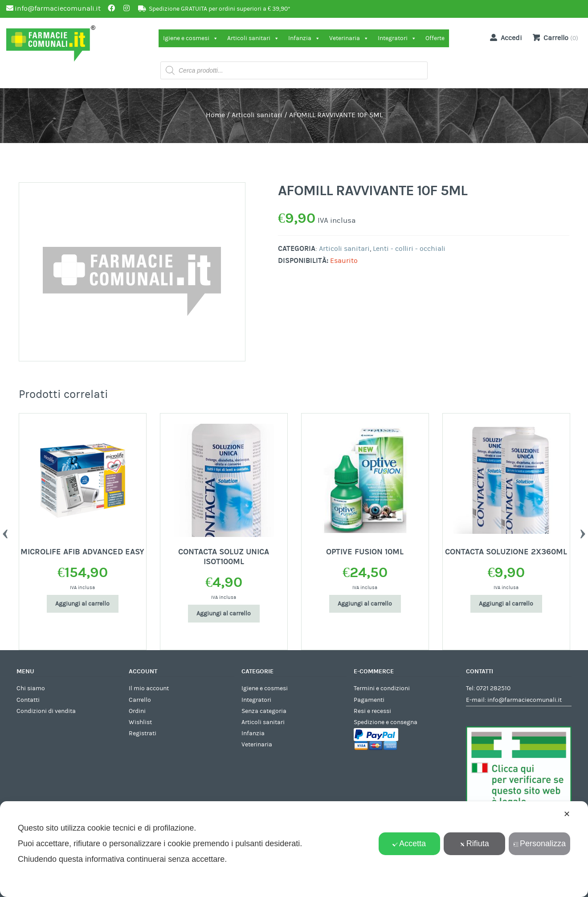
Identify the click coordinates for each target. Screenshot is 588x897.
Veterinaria (349, 38)
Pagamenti (369, 700)
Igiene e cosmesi (191, 38)
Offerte (435, 38)
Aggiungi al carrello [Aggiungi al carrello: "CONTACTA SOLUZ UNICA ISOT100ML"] (224, 614)
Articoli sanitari (253, 38)
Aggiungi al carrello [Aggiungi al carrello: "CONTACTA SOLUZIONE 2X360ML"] (506, 604)
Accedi (504, 37)
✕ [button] (567, 814)
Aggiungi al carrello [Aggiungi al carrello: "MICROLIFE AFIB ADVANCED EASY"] (82, 604)
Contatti (28, 700)
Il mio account (149, 688)
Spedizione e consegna (386, 722)
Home (215, 115)
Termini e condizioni (382, 688)
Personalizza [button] (539, 844)
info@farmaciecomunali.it (525, 700)
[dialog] (294, 849)
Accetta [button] (409, 844)
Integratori (397, 38)
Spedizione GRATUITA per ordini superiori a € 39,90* (220, 9)
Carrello (140, 700)
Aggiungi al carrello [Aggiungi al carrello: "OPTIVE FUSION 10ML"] (365, 604)
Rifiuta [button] (474, 844)
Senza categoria (264, 711)
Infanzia (304, 38)
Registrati (143, 733)
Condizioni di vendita (46, 711)
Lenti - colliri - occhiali (409, 249)
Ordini (137, 711)
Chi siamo (31, 688)
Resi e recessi (372, 711)
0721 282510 (493, 688)
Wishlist (140, 722)
